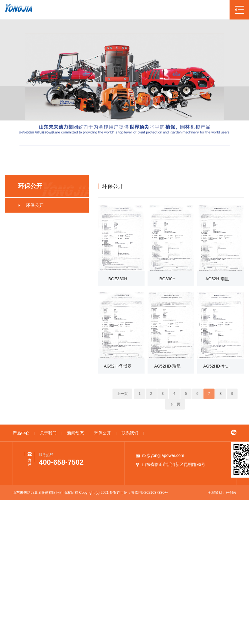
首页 (196, 186)
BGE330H (118, 279)
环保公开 (213, 186)
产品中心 (21, 433)
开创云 (231, 493)
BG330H (168, 279)
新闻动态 (75, 433)
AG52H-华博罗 (118, 366)
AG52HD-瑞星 (167, 366)
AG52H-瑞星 (217, 279)
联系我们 (130, 433)
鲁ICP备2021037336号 (149, 493)
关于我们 (48, 433)
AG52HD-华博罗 (217, 366)
